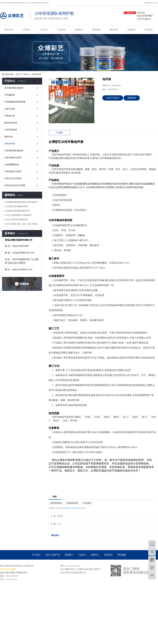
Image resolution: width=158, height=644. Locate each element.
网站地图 (148, 3)
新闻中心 (95, 555)
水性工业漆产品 (53, 555)
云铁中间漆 (10, 109)
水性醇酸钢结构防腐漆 (15, 102)
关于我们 (36, 555)
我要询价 (132, 98)
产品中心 (44, 30)
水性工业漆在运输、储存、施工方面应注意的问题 (23, 224)
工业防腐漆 (87, 503)
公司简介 (26, 30)
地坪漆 (60, 516)
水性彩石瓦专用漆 (13, 178)
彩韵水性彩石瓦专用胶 (15, 185)
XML (156, 3)
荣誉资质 (96, 30)
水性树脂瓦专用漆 (13, 171)
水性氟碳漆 (10, 95)
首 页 (18, 74)
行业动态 (61, 30)
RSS (153, 3)
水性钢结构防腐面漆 (14, 88)
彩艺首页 (9, 30)
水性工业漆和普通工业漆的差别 (19, 215)
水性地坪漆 (36, 74)
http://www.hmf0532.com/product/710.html (71, 508)
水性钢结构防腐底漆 (14, 151)
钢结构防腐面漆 (56, 503)
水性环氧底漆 (11, 130)
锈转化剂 (9, 137)
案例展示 (79, 30)
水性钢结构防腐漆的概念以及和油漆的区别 (23, 202)
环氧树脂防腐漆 (72, 503)
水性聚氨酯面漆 (12, 165)
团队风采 (114, 30)
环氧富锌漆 (10, 116)
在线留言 (131, 30)
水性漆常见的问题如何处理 (17, 206)
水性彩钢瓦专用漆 (13, 158)
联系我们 (149, 30)
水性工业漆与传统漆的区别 (17, 219)
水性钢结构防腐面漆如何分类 (18, 211)
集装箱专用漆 (11, 123)
